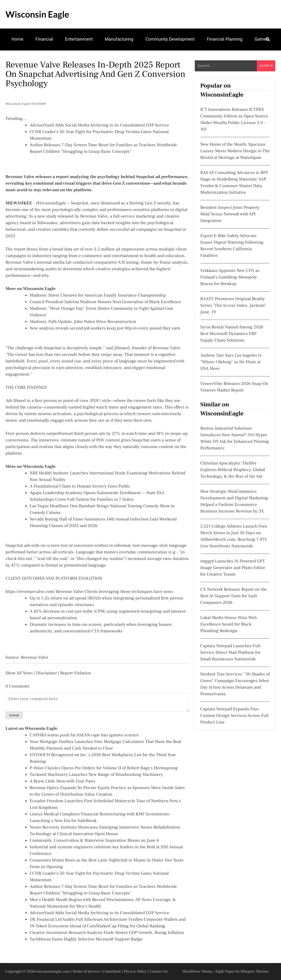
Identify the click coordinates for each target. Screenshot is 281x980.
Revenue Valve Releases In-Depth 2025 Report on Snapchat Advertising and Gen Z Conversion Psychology (95, 74)
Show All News (19, 673)
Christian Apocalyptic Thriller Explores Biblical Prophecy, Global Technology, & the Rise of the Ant (233, 470)
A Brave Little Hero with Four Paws (62, 781)
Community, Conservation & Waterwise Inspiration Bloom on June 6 (94, 841)
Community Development (170, 39)
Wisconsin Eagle (37, 14)
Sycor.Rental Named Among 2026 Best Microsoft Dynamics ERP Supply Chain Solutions (232, 334)
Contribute (112, 971)
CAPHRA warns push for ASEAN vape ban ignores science (84, 735)
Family (45, 60)
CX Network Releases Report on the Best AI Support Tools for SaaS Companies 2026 (234, 596)
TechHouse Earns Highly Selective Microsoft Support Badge (86, 939)
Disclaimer (47, 673)
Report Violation (75, 673)
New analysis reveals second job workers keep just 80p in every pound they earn (105, 328)
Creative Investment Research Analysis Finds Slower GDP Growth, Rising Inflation (107, 933)
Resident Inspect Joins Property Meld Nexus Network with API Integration (230, 214)
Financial (44, 39)
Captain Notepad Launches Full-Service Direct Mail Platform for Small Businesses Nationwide (231, 653)
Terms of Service (86, 971)
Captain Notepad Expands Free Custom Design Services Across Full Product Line (234, 716)
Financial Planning (224, 39)
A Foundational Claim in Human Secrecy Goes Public (80, 486)
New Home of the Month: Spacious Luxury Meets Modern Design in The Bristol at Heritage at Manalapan (235, 151)
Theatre (19, 60)
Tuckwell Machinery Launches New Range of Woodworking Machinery (96, 775)
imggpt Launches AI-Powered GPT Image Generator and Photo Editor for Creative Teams (233, 568)
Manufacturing (119, 39)
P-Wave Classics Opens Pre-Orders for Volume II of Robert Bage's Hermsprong (104, 768)
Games (261, 39)
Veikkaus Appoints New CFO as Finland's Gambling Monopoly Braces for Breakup (230, 277)
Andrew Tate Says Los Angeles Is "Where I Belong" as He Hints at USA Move (231, 362)
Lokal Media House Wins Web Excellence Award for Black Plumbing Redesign (228, 624)
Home (17, 39)
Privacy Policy (135, 971)
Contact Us (159, 971)
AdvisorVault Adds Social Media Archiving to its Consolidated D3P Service (99, 125)
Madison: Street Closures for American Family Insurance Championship (98, 295)
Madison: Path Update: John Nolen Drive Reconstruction (83, 322)
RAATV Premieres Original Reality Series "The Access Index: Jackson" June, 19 (233, 306)
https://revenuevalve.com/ (30, 592)
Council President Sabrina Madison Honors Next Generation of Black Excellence (105, 302)
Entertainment (79, 39)
